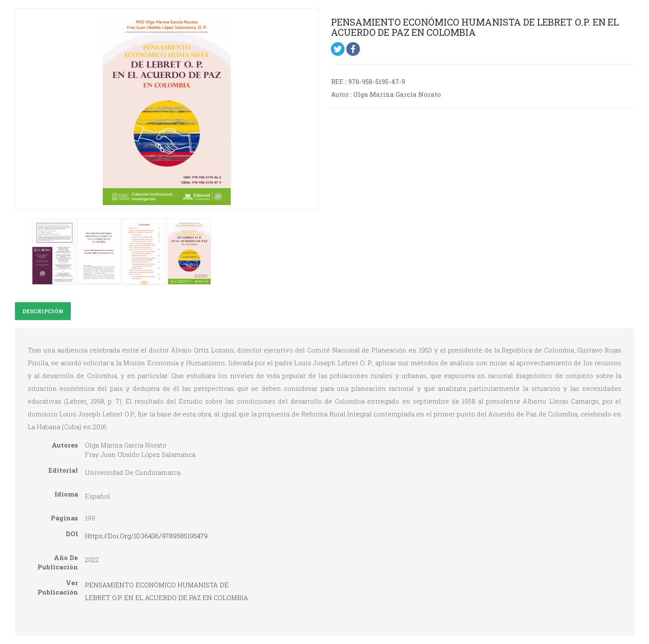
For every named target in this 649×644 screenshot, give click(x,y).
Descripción (43, 311)
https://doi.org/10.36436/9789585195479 (146, 536)
